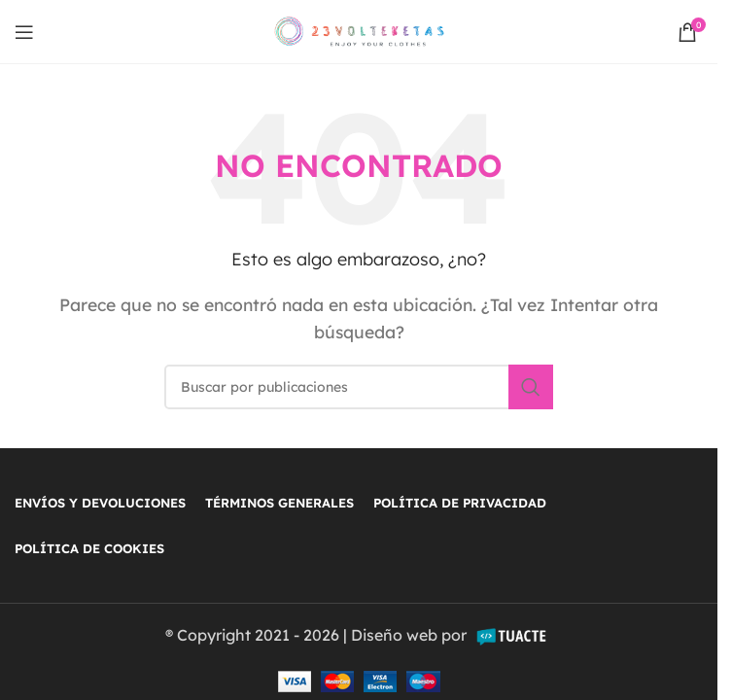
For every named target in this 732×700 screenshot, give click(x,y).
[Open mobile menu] (24, 32)
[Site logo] (359, 30)
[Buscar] (359, 387)
